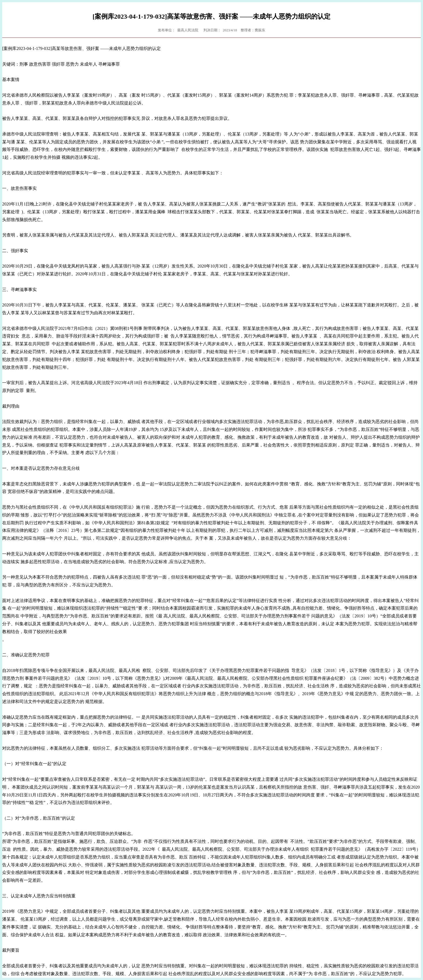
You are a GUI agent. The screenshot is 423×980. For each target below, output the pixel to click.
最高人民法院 (188, 30)
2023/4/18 (230, 30)
